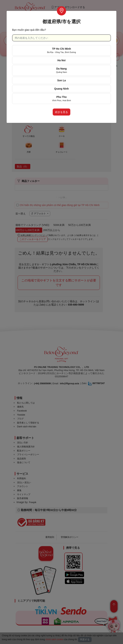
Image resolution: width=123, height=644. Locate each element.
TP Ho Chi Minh (62, 50)
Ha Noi (61, 60)
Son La (62, 80)
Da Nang (61, 70)
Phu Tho (62, 99)
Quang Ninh (61, 89)
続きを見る (61, 112)
